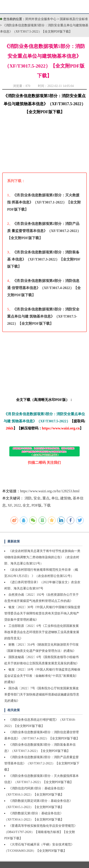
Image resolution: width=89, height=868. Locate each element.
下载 (47, 505)
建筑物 (66, 498)
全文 (26, 505)
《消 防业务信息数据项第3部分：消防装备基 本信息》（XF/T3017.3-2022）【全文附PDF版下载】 (44, 259)
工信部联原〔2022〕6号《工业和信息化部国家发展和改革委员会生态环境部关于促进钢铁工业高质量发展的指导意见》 (42, 632)
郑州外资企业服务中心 (41, 19)
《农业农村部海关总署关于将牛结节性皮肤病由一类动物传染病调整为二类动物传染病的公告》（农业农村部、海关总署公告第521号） (42, 557)
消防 (28, 498)
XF (10, 505)
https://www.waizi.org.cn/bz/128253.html (50, 491)
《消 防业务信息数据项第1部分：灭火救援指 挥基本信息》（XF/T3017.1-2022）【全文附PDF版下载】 (44, 202)
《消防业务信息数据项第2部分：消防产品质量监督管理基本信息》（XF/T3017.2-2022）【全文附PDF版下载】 (42, 763)
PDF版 (36, 505)
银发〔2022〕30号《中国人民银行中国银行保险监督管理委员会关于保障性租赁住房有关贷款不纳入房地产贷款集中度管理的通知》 (42, 613)
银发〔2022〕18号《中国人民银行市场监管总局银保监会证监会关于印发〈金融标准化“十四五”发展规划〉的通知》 (42, 676)
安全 (37, 498)
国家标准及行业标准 (74, 19)
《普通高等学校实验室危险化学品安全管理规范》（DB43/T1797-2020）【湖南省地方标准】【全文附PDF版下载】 (41, 832)
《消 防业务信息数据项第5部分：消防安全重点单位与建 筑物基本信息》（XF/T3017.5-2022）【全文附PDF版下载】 (43, 316)
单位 (55, 498)
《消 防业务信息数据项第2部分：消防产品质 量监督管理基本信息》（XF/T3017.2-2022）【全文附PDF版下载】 (44, 231)
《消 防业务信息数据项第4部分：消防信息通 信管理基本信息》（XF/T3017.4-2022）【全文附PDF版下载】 (44, 288)
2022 (17, 505)
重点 (46, 498)
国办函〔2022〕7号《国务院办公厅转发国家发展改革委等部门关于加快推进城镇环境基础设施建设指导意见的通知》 (42, 695)
